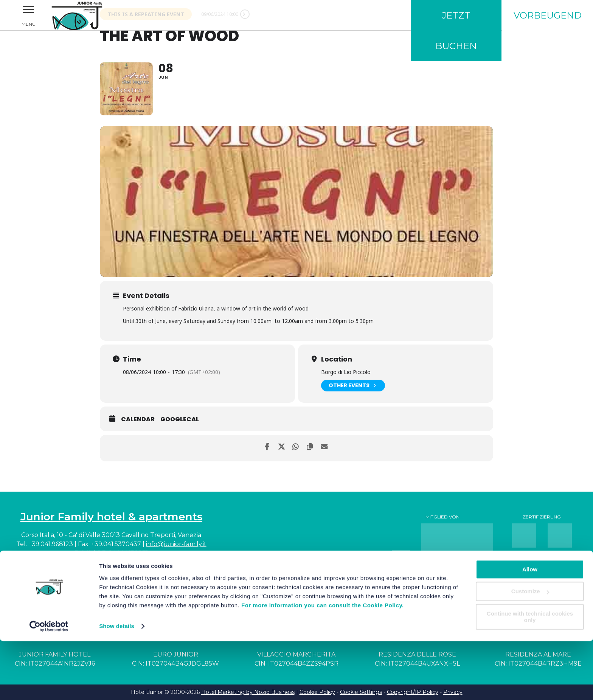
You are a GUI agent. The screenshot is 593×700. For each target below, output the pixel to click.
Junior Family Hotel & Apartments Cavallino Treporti (87, 15)
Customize (530, 650)
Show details (117, 685)
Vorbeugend (548, 15)
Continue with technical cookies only (530, 676)
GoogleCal (180, 420)
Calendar (138, 420)
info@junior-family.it (176, 544)
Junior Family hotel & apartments (111, 517)
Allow (530, 628)
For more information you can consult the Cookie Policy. (323, 664)
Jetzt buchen (456, 31)
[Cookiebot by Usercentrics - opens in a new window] (49, 685)
